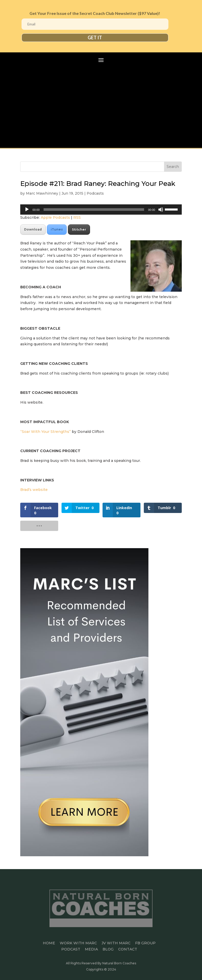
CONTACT (128, 949)
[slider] (94, 210)
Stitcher (79, 229)
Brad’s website (34, 490)
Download (33, 229)
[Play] (27, 210)
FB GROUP (145, 943)
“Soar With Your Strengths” (46, 432)
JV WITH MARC (116, 943)
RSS (77, 217)
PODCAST (71, 949)
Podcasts (95, 193)
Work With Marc (78, 943)
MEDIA (91, 949)
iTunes (57, 229)
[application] (101, 210)
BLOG (108, 949)
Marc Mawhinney (42, 193)
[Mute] (161, 210)
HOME (49, 943)
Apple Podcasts (55, 217)
